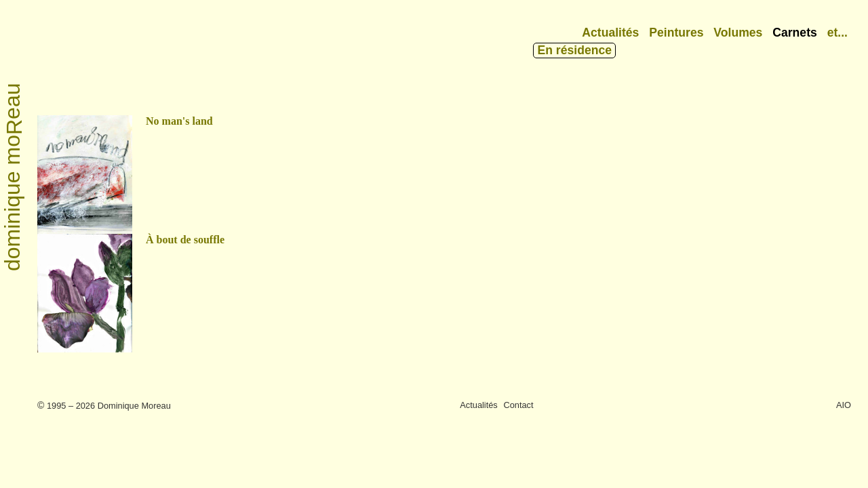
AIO (844, 405)
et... (837, 33)
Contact (518, 405)
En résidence (574, 50)
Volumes (738, 33)
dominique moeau (13, 178)
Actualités (610, 33)
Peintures (676, 33)
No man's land (179, 121)
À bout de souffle (185, 240)
